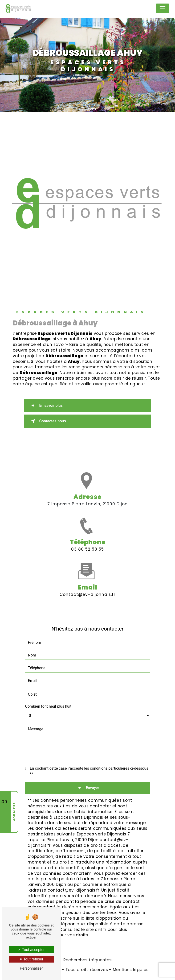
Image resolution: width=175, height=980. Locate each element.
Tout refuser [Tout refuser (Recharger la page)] (31, 959)
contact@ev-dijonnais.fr (87, 588)
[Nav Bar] (163, 8)
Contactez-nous (47, 421)
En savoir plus (46, 406)
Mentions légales (131, 970)
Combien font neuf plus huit (48, 706)
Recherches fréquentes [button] (87, 960)
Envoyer (92, 788)
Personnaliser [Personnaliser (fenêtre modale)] (31, 968)
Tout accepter (31, 950)
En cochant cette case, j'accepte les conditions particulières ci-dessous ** (89, 771)
